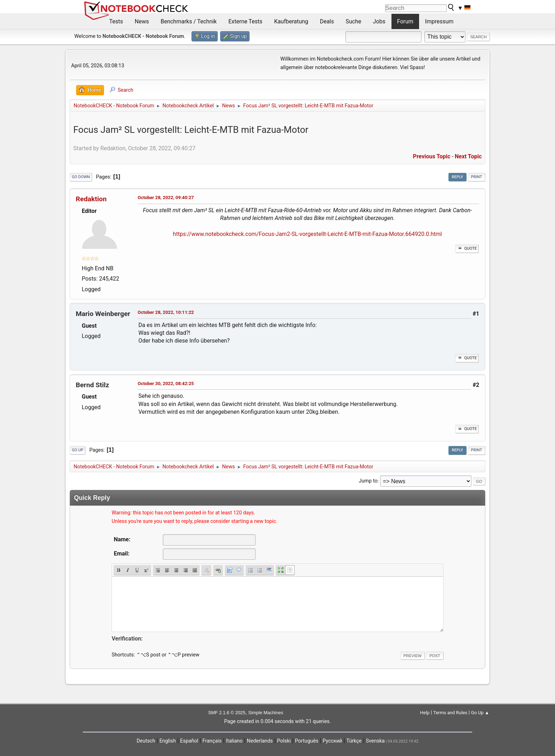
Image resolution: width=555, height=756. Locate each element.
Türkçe (354, 741)
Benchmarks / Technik (189, 21)
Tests (116, 21)
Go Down (81, 177)
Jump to (368, 481)
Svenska (375, 741)
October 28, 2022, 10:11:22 (166, 312)
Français (212, 741)
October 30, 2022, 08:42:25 (166, 383)
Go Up (78, 450)
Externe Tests (245, 21)
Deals (327, 21)
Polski (284, 741)
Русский (332, 741)
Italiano (234, 741)
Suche (354, 21)
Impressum (439, 21)
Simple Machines (266, 713)
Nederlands (260, 741)
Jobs (379, 21)
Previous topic (432, 156)
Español (189, 741)
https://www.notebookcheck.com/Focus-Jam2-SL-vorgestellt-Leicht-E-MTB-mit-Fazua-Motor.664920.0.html (308, 234)
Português (307, 741)
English (168, 741)
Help (425, 713)
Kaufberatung (291, 21)
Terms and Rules (450, 713)
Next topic (468, 156)
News (142, 21)
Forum (405, 21)
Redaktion (91, 199)
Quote (467, 249)
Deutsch (146, 741)
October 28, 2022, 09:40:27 (166, 198)
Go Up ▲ (480, 713)
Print (477, 177)
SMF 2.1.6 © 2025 (227, 713)
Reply (457, 177)
